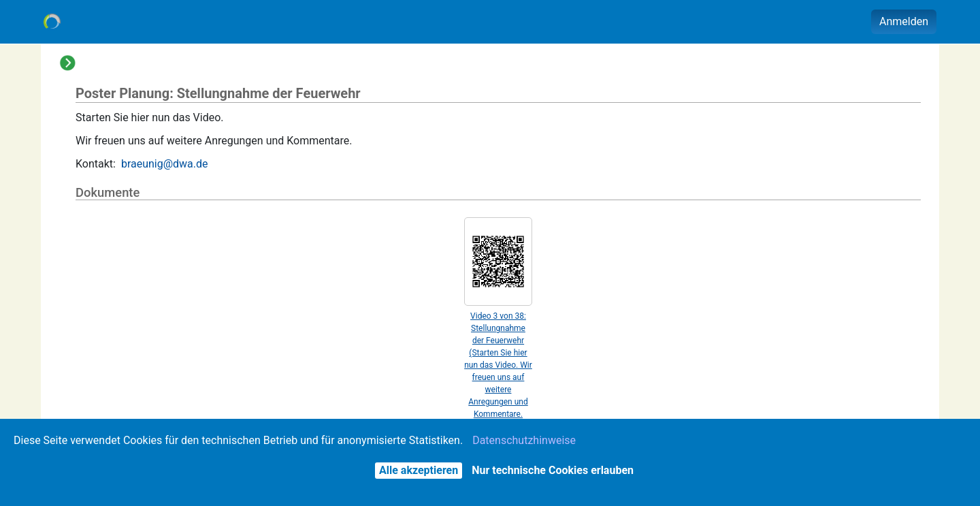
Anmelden (904, 21)
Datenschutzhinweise (524, 440)
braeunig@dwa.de (165, 164)
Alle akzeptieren (419, 470)
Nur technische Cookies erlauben (553, 470)
